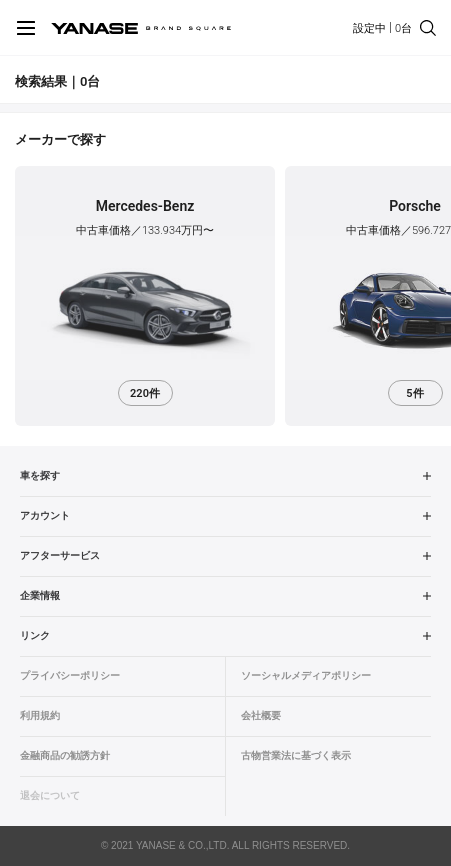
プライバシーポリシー (70, 675)
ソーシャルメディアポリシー (306, 675)
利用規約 (40, 715)
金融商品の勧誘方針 (65, 755)
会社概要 (261, 715)
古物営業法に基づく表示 (296, 755)
